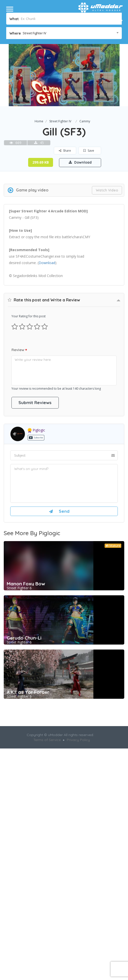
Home (39, 121)
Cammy (85, 121)
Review (19, 350)
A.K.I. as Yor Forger (28, 692)
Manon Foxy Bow (26, 584)
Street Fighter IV (60, 121)
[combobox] (64, 33)
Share (65, 151)
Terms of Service (47, 740)
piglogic (36, 430)
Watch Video (107, 190)
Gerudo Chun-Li (24, 638)
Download (80, 162)
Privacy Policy (78, 740)
